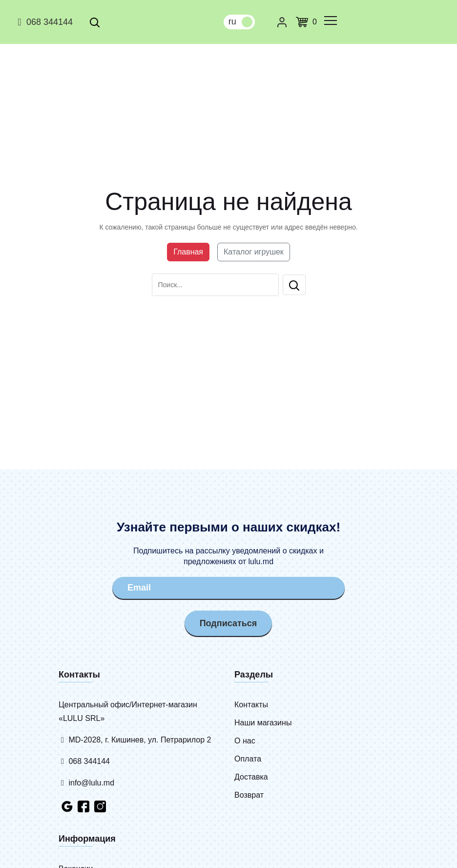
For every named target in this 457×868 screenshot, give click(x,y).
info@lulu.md (86, 783)
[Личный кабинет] (282, 22)
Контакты (251, 705)
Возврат (249, 795)
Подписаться (228, 623)
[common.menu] (331, 21)
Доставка (251, 777)
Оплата (248, 759)
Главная (188, 252)
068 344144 (44, 22)
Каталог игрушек (254, 252)
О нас (245, 741)
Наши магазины (263, 723)
